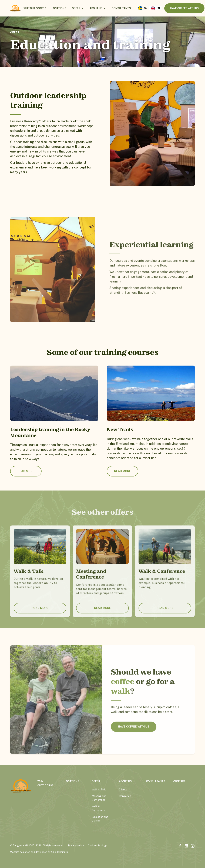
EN (155, 8)
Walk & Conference (99, 808)
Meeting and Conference (99, 798)
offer (76, 8)
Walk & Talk (99, 789)
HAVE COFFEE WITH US (134, 732)
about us (96, 8)
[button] (78, 8)
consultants (121, 8)
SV (143, 8)
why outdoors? (45, 783)
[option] (143, 8)
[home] (15, 8)
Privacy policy (76, 846)
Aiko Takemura (59, 852)
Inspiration (125, 796)
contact (179, 781)
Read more (26, 471)
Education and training (100, 819)
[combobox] (155, 8)
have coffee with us (184, 8)
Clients (123, 789)
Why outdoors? (35, 8)
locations (59, 8)
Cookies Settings (98, 846)
